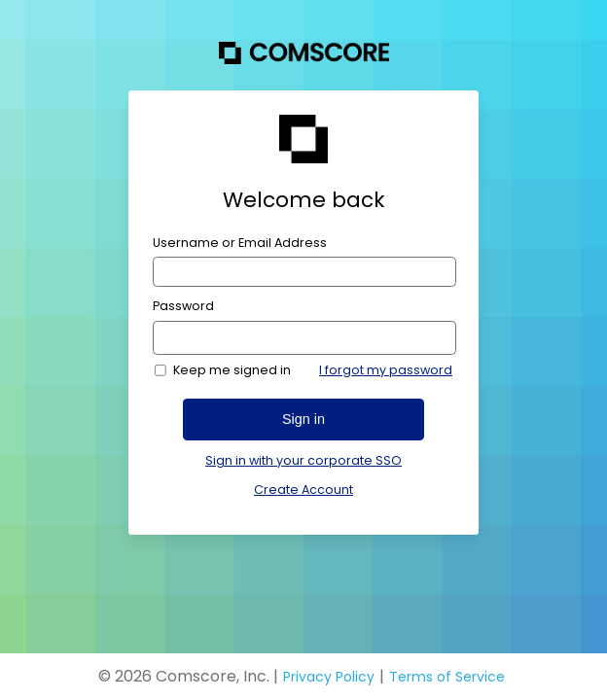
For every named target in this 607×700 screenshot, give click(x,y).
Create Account (303, 490)
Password (183, 306)
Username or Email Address (240, 243)
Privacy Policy (329, 677)
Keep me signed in (232, 370)
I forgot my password (386, 370)
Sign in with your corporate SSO (303, 461)
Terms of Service (447, 677)
